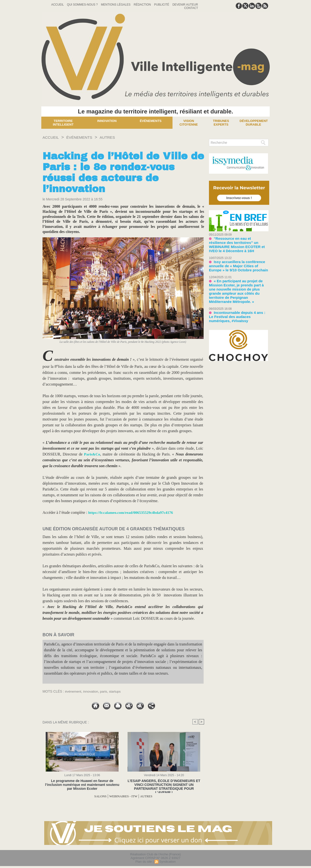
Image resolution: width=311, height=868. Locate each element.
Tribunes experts (221, 123)
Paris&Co (92, 454)
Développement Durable (254, 123)
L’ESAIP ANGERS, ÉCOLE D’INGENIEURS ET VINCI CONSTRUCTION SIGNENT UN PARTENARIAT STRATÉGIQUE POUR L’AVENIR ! (164, 785)
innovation (92, 691)
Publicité (162, 5)
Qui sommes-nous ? (83, 5)
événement (73, 691)
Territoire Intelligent (63, 123)
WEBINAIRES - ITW (123, 796)
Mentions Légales (116, 5)
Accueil (58, 5)
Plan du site (144, 862)
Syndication (167, 862)
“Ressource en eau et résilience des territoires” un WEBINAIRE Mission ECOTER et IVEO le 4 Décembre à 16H (238, 242)
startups (116, 691)
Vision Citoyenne (189, 123)
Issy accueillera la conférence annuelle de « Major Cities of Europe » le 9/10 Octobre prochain (238, 260)
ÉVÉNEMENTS (84, 137)
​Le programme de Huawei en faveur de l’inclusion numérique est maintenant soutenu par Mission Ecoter (82, 785)
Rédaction (143, 5)
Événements (151, 121)
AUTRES (115, 137)
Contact (191, 8)
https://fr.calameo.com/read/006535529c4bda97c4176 (132, 512)
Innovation (107, 121)
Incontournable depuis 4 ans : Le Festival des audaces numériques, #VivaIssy (236, 302)
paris (105, 691)
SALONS (96, 796)
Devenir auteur (185, 5)
